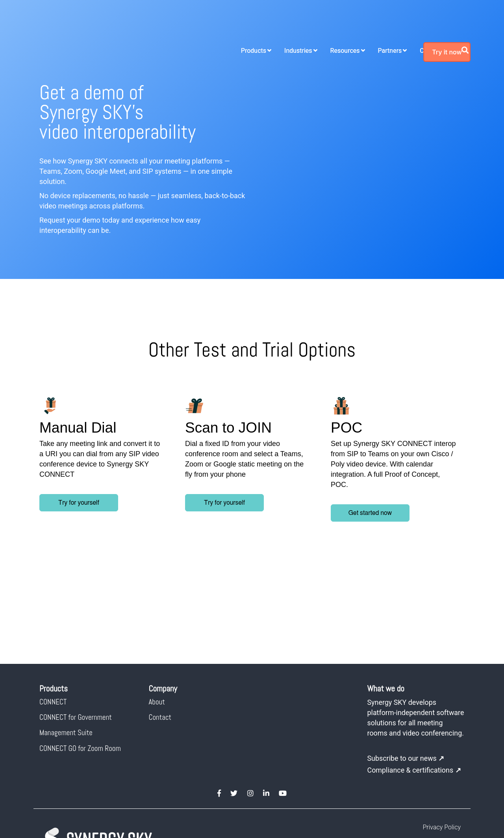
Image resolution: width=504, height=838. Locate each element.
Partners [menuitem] (337, 22)
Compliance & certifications (415, 694)
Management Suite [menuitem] (66, 646)
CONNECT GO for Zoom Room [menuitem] (80, 661)
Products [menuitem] (200, 22)
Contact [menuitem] (160, 631)
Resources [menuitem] (292, 22)
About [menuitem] (157, 615)
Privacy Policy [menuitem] (442, 750)
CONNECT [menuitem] (53, 615)
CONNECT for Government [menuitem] (76, 631)
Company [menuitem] (380, 22)
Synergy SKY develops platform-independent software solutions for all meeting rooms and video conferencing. (407, 636)
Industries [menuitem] (245, 22)
